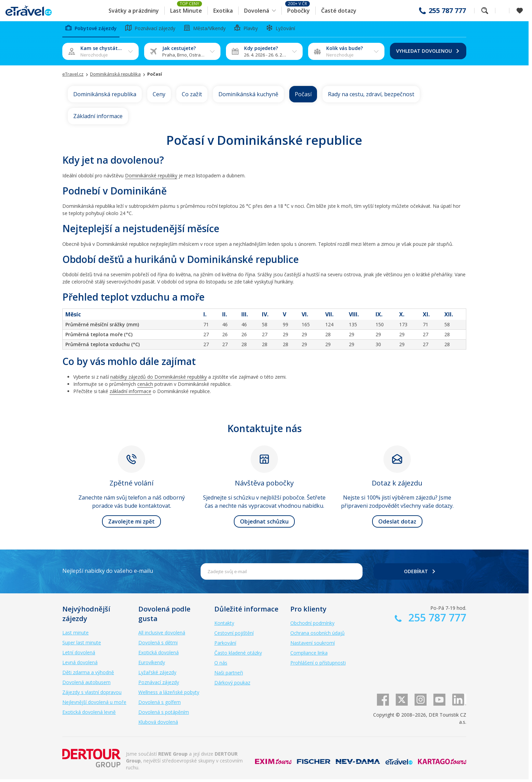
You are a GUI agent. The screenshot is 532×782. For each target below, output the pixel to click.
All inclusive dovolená (162, 635)
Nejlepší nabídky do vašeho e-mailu (108, 573)
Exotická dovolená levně (89, 715)
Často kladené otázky (238, 655)
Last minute (75, 635)
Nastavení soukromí (313, 646)
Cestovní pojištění (234, 636)
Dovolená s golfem (160, 705)
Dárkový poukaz (232, 685)
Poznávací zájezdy (159, 685)
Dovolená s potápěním (164, 715)
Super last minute (82, 645)
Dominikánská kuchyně (248, 97)
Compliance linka (309, 655)
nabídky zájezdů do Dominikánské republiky (159, 379)
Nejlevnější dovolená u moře (94, 705)
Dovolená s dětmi (158, 645)
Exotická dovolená (159, 655)
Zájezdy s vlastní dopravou (92, 695)
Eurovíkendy (152, 665)
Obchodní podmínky (312, 626)
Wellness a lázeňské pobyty (169, 695)
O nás (221, 665)
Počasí (303, 97)
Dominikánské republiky (151, 178)
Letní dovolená (79, 655)
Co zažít (192, 97)
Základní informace (98, 118)
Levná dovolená (80, 665)
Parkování (225, 646)
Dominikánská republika (105, 97)
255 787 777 (447, 11)
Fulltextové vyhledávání (485, 11)
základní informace (130, 394)
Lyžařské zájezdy (157, 675)
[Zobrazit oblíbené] (520, 11)
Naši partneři (229, 675)
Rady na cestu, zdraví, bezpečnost (371, 97)
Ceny (159, 97)
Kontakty (224, 626)
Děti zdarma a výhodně (88, 675)
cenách (145, 386)
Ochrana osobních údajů (318, 636)
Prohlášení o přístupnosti (318, 665)
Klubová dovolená (158, 725)
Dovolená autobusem (86, 685)
